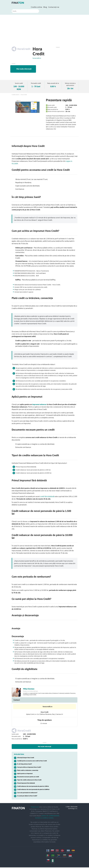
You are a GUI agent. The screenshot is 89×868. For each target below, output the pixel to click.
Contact (17, 700)
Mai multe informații (28, 69)
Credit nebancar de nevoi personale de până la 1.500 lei (33, 787)
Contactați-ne (54, 7)
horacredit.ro (37, 58)
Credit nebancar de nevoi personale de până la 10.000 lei (33, 790)
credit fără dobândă (47, 497)
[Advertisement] (44, 28)
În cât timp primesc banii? (25, 765)
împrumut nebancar (39, 405)
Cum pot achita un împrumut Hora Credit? (29, 768)
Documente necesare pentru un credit (28, 777)
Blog (45, 7)
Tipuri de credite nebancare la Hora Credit (29, 781)
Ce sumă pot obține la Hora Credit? (27, 796)
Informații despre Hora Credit (26, 758)
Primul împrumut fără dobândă (26, 784)
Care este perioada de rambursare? (27, 793)
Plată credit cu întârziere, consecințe (28, 771)
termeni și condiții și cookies (44, 818)
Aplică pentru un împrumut (25, 774)
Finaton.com (35, 808)
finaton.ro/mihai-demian (30, 692)
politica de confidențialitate (50, 816)
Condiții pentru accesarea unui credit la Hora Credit (32, 761)
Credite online (37, 7)
